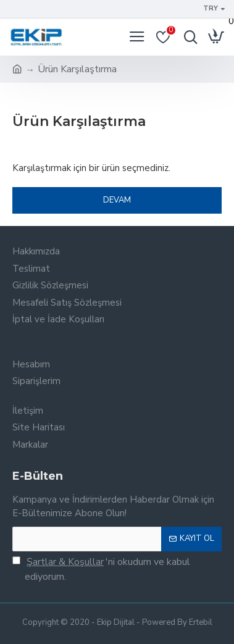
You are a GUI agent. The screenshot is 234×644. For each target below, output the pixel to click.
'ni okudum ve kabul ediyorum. (101, 569)
